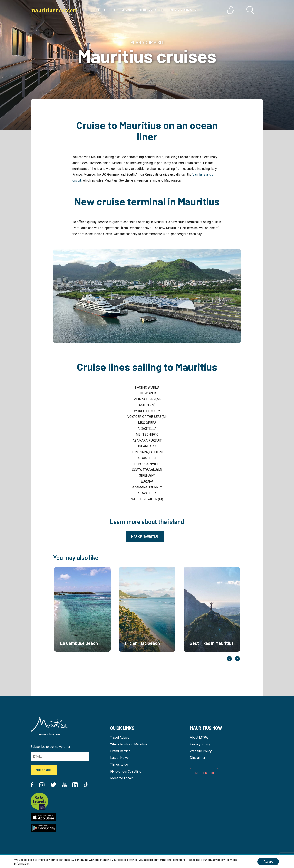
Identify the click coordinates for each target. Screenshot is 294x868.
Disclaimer (198, 758)
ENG (196, 773)
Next (237, 658)
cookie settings (128, 860)
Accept (268, 862)
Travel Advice (120, 738)
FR (205, 773)
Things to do (119, 764)
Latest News (119, 758)
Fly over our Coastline (126, 771)
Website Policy (201, 751)
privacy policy (216, 860)
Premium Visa (120, 751)
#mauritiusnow (50, 734)
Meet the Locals (122, 778)
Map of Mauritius (145, 536)
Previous (229, 658)
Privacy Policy (200, 744)
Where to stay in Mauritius (129, 744)
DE (213, 773)
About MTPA (199, 738)
